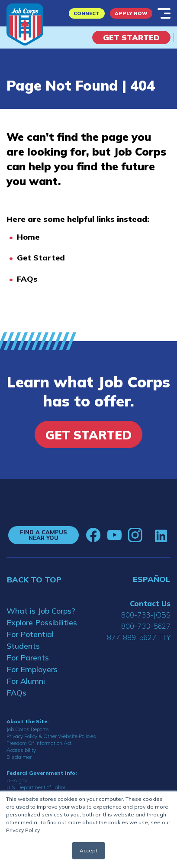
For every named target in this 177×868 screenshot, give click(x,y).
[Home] (25, 24)
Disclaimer (19, 757)
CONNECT (87, 13)
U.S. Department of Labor (36, 787)
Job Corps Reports (28, 729)
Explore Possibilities (42, 623)
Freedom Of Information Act (39, 743)
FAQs (27, 279)
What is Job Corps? (41, 611)
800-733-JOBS (146, 615)
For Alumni (26, 681)
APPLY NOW (131, 13)
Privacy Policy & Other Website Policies (51, 736)
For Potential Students (30, 640)
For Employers (32, 669)
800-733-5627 (146, 626)
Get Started (131, 37)
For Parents (28, 658)
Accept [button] (88, 850)
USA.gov (17, 780)
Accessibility (21, 750)
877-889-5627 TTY (139, 637)
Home (28, 237)
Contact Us (150, 603)
